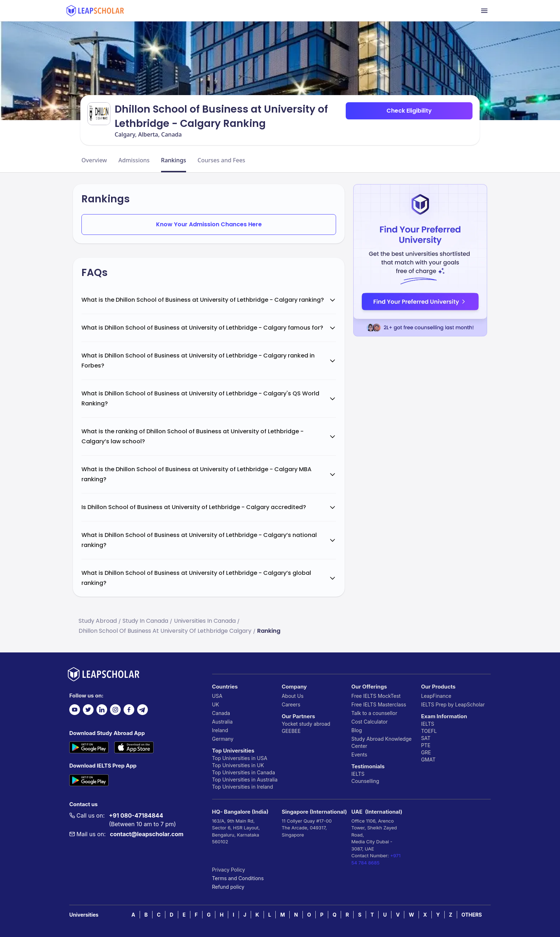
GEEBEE (291, 731)
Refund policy (228, 887)
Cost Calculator (370, 722)
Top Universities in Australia (245, 780)
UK (216, 704)
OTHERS (472, 915)
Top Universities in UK (238, 765)
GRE (426, 752)
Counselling (365, 781)
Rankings (174, 160)
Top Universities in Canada (244, 772)
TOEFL (429, 731)
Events (359, 754)
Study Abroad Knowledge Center (382, 742)
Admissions (134, 160)
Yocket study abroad (306, 724)
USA (217, 696)
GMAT (428, 760)
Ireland (220, 730)
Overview (94, 160)
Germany (223, 739)
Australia (222, 722)
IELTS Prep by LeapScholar (453, 704)
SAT (426, 738)
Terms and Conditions (238, 878)
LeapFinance (436, 696)
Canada (221, 713)
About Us (293, 696)
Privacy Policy (229, 870)
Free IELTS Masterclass (379, 704)
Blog (357, 730)
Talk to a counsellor (374, 713)
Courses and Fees (221, 160)
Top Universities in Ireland (243, 787)
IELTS (358, 774)
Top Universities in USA (240, 758)
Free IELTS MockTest (376, 696)
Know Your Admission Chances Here (209, 224)
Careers (291, 704)
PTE (426, 745)
